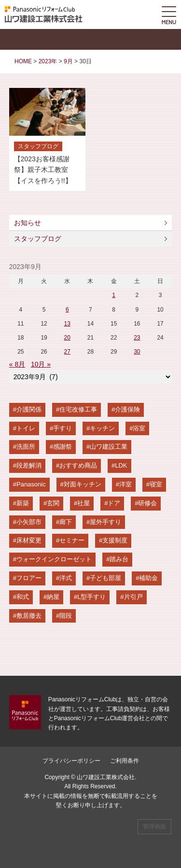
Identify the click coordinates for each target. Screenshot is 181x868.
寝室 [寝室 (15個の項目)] (156, 484)
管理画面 (154, 826)
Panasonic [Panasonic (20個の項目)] (31, 484)
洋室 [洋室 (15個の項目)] (125, 484)
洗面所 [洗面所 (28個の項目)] (26, 447)
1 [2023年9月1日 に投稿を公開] (114, 295)
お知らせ (28, 223)
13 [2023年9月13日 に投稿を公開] (67, 324)
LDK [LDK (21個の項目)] (121, 465)
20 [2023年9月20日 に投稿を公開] (67, 338)
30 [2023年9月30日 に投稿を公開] (137, 352)
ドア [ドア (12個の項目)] (114, 503)
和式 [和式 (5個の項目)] (23, 597)
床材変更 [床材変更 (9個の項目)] (29, 540)
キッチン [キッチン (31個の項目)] (102, 428)
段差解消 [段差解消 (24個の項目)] (29, 465)
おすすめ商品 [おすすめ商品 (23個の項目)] (78, 465)
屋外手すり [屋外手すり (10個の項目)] (105, 522)
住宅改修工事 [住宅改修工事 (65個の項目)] (78, 409)
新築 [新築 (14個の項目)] (23, 503)
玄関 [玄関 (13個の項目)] (53, 503)
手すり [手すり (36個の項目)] (63, 428)
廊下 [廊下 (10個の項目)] (66, 522)
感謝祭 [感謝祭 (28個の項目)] (63, 447)
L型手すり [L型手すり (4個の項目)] (91, 597)
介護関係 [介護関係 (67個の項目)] (29, 409)
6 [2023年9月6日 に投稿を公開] (67, 310)
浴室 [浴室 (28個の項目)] (139, 428)
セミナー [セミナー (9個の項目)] (72, 540)
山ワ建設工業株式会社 (106, 777)
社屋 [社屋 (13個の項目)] (84, 503)
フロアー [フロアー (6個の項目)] (29, 578)
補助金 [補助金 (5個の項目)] (148, 578)
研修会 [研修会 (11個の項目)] (147, 503)
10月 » (41, 364)
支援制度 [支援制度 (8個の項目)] (115, 540)
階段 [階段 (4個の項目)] (66, 616)
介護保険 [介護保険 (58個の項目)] (127, 409)
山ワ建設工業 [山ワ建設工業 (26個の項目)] (109, 447)
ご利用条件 (125, 761)
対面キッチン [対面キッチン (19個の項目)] (83, 484)
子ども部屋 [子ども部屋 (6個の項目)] (105, 578)
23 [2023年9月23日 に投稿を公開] (137, 338)
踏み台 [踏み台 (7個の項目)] (119, 559)
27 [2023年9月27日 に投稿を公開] (67, 352)
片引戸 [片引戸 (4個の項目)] (133, 597)
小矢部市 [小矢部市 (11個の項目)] (29, 522)
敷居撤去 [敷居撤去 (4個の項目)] (29, 616)
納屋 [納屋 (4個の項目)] (53, 597)
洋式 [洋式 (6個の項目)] (66, 578)
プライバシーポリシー (71, 761)
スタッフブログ (38, 239)
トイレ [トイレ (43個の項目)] (26, 428)
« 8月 (17, 364)
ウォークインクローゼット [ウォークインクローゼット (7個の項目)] (54, 559)
